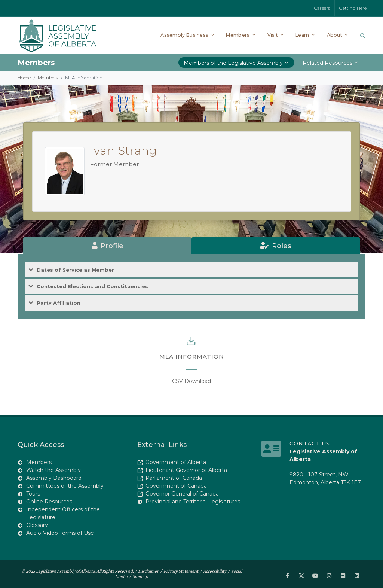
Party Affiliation (59, 303)
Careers (322, 8)
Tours (33, 494)
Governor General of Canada (182, 494)
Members (48, 78)
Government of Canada (176, 486)
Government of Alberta (176, 462)
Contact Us (310, 444)
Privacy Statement (181, 571)
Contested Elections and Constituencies (92, 287)
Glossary (37, 525)
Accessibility (215, 571)
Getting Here (353, 8)
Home (24, 78)
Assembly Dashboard (54, 478)
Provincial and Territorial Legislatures (193, 502)
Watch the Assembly (53, 470)
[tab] (107, 246)
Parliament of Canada (174, 478)
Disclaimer (148, 571)
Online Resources (49, 502)
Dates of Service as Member (75, 270)
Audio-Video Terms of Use (60, 533)
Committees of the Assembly (65, 486)
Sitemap (140, 576)
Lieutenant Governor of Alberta (186, 470)
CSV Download (191, 381)
